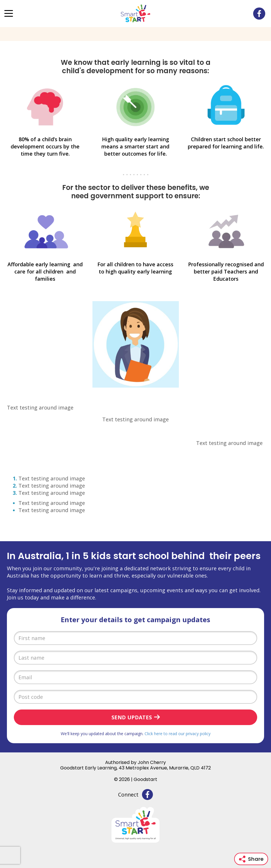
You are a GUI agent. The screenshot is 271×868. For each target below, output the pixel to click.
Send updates (132, 717)
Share (251, 859)
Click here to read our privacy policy (178, 734)
